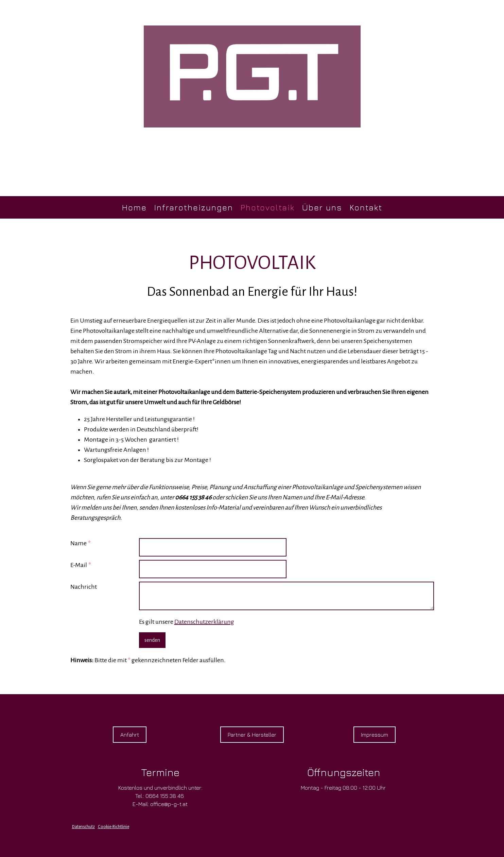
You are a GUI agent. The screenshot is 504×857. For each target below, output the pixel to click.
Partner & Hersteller (252, 735)
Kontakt (366, 207)
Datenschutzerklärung (204, 622)
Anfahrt (130, 735)
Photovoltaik (268, 207)
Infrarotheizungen (194, 207)
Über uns (322, 207)
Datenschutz (83, 826)
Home (134, 207)
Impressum (375, 735)
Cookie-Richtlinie (114, 826)
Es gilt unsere (187, 622)
